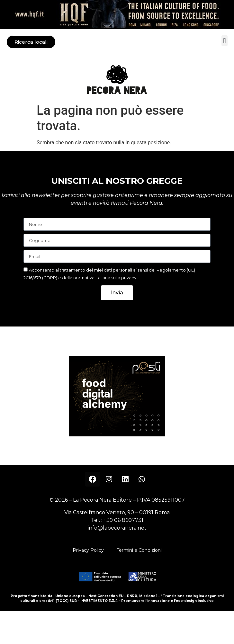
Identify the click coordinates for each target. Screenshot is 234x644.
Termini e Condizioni (139, 550)
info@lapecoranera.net (117, 528)
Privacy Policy (88, 550)
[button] (225, 41)
